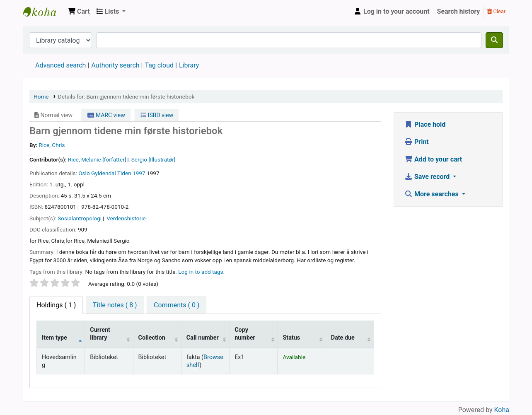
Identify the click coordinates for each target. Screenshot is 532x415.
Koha (502, 410)
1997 (139, 173)
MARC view (106, 115)
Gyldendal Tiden (111, 173)
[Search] (494, 40)
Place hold (425, 124)
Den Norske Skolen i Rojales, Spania (44, 12)
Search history (459, 11)
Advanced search (60, 65)
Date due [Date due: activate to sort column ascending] (343, 338)
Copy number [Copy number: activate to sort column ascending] (245, 334)
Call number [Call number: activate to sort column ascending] (203, 338)
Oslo (84, 173)
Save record (428, 177)
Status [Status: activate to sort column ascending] (291, 338)
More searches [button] (432, 194)
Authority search (115, 65)
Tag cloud (159, 65)
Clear (496, 11)
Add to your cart (433, 159)
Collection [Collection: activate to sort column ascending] (152, 338)
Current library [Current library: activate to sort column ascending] (100, 334)
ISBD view (157, 115)
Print (417, 142)
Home (41, 97)
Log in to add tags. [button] (201, 272)
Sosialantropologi (80, 218)
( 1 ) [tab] (56, 305)
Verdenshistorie (126, 218)
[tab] (115, 305)
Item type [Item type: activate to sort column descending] (54, 338)
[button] (79, 12)
